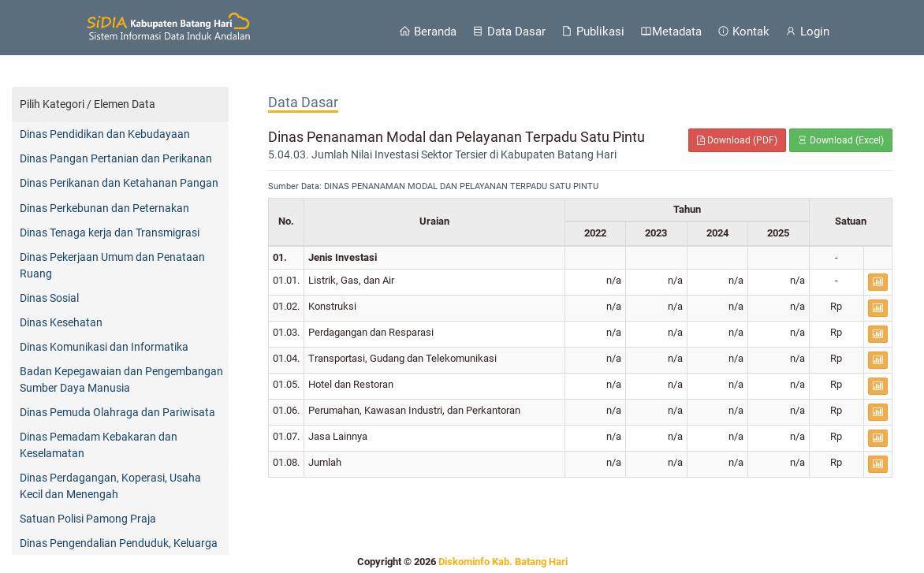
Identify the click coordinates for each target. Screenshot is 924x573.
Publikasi (593, 32)
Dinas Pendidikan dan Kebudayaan (105, 134)
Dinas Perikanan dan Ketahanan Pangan (119, 183)
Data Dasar (509, 32)
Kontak (743, 32)
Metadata (671, 32)
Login (807, 32)
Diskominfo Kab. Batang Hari (503, 562)
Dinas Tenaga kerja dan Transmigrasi (110, 233)
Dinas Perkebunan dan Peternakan (104, 208)
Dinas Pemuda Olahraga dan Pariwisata (117, 412)
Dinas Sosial (49, 298)
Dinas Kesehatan (61, 322)
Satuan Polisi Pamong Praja (88, 519)
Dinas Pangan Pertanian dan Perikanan (116, 158)
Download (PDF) (737, 140)
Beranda (428, 32)
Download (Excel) (841, 140)
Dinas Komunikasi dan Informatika (104, 347)
